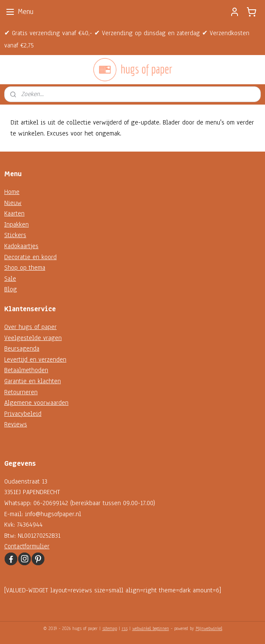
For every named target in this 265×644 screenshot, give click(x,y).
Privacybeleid (23, 414)
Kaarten (14, 213)
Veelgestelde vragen (33, 338)
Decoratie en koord (30, 257)
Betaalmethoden (26, 370)
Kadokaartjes (21, 246)
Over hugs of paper (30, 327)
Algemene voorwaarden (36, 403)
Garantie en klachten (33, 381)
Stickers (15, 235)
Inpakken (16, 224)
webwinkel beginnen (151, 629)
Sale (10, 279)
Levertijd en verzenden (35, 359)
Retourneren (21, 392)
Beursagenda (22, 348)
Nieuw (13, 203)
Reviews (16, 424)
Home (12, 192)
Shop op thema (25, 268)
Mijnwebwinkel (209, 629)
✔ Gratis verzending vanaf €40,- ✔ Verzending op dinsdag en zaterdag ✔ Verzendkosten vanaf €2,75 (127, 39)
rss (125, 629)
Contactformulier (27, 546)
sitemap (110, 629)
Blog (11, 289)
